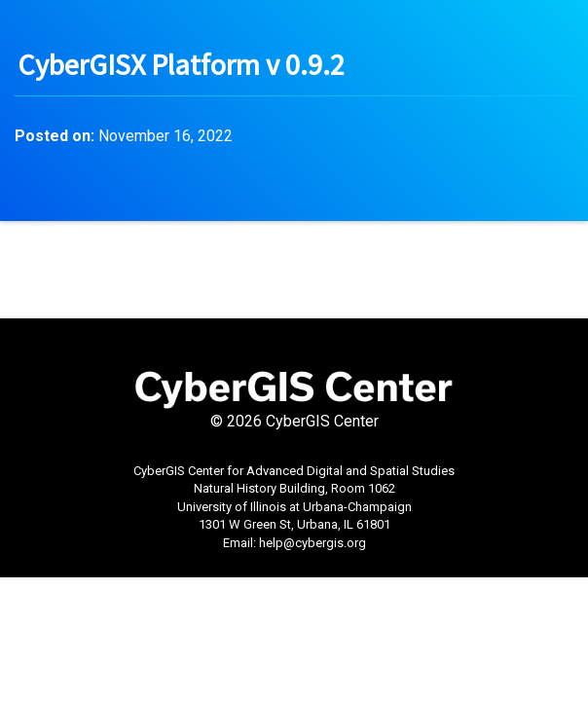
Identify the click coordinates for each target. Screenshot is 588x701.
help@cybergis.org (312, 543)
